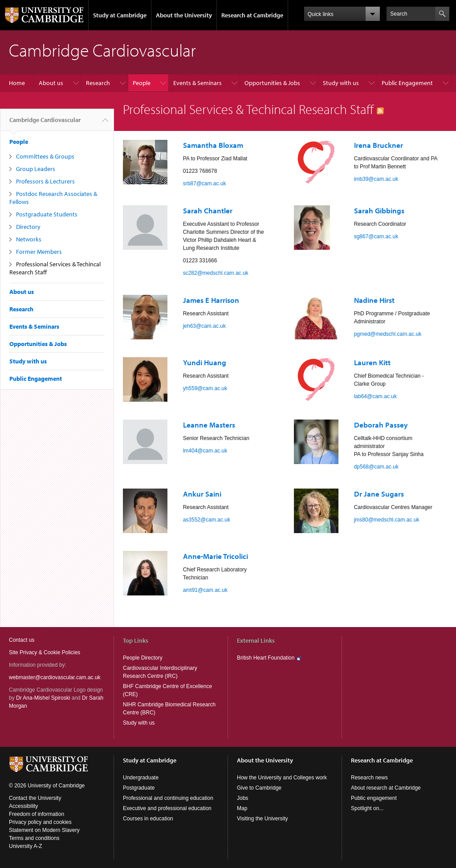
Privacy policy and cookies (40, 822)
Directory (28, 227)
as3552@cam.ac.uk (207, 520)
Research (98, 83)
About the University (184, 15)
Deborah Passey (381, 425)
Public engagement (374, 798)
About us (51, 83)
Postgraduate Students (47, 214)
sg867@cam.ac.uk (376, 236)
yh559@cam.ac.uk (205, 388)
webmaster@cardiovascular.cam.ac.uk (55, 677)
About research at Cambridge (386, 788)
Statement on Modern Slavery (44, 830)
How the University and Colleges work (282, 778)
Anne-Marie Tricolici (216, 556)
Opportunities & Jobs (272, 83)
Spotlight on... (367, 808)
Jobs (242, 798)
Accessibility (23, 806)
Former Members (39, 252)
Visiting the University (263, 819)
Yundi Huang (205, 362)
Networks (29, 239)
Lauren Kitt (372, 362)
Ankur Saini (202, 494)
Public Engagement (407, 83)
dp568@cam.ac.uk (376, 467)
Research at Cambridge (252, 15)
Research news (369, 778)
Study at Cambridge (120, 15)
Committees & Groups (45, 156)
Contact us (22, 640)
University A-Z (26, 846)
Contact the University (35, 798)
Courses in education (148, 819)
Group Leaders (36, 169)
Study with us (341, 83)
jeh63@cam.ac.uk (204, 326)
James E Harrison (211, 300)
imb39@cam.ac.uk (376, 179)
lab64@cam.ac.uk (375, 396)
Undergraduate (141, 778)
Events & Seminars (197, 83)
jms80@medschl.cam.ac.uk (387, 520)
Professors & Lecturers (45, 181)
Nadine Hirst (374, 300)
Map (242, 808)
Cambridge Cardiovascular (45, 123)
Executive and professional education (167, 808)
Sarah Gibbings (379, 210)
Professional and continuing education (168, 798)
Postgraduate (139, 788)
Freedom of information (37, 814)
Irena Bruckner (379, 145)
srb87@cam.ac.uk (205, 183)
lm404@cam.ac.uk (205, 451)
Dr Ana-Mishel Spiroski (43, 698)
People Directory (143, 658)
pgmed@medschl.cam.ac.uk (388, 334)
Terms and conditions (34, 838)
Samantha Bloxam (213, 145)
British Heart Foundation (266, 658)
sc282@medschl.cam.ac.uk (216, 273)
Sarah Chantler (208, 210)
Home (17, 83)
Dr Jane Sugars (379, 494)
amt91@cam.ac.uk (205, 590)
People (142, 83)
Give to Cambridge (259, 788)
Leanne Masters (209, 425)
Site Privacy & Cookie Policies (45, 652)
